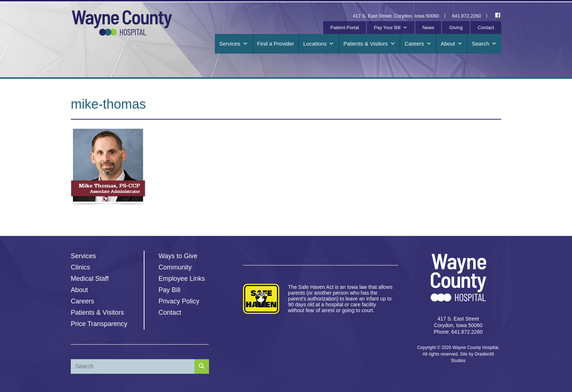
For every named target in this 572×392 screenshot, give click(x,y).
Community (175, 267)
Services (234, 44)
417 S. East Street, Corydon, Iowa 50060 (396, 16)
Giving (456, 28)
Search (484, 44)
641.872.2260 (467, 16)
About (452, 44)
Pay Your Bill (391, 28)
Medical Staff (90, 279)
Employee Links (182, 279)
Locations (319, 44)
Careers (418, 44)
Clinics (80, 267)
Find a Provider (276, 44)
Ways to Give (178, 256)
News (428, 28)
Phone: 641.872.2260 (458, 332)
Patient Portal (345, 28)
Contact (486, 28)
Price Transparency (99, 324)
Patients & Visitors (369, 44)
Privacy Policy (179, 301)
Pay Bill (170, 290)
